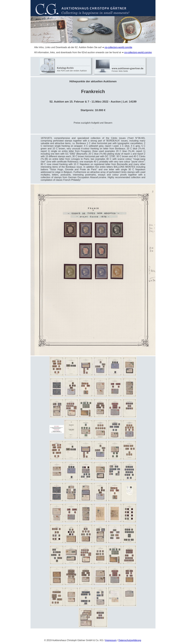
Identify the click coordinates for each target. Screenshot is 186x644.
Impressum (111, 640)
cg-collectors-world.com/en (138, 52)
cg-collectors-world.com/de (118, 47)
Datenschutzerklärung (130, 640)
